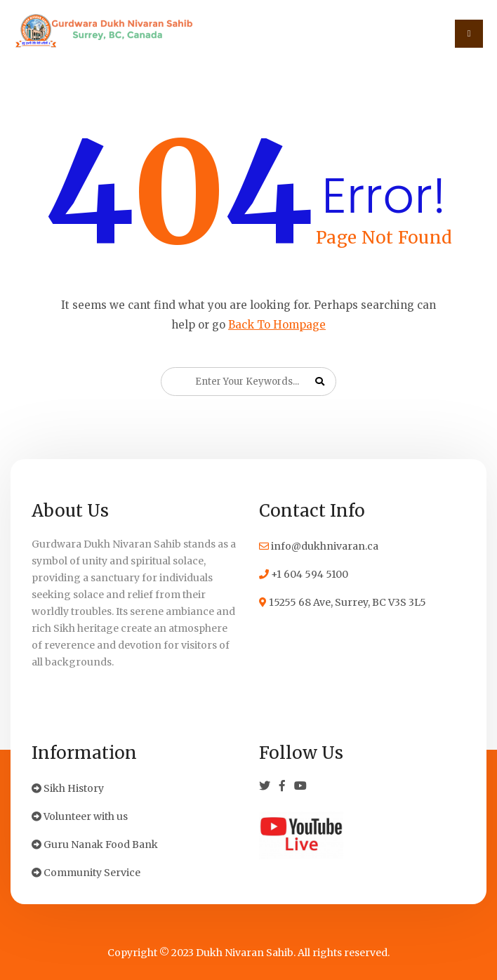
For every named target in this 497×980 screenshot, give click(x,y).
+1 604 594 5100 (304, 574)
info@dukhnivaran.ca (319, 546)
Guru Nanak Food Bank (95, 845)
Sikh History (68, 788)
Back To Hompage (277, 325)
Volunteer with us (80, 816)
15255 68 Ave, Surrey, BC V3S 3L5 (343, 602)
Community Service (86, 873)
